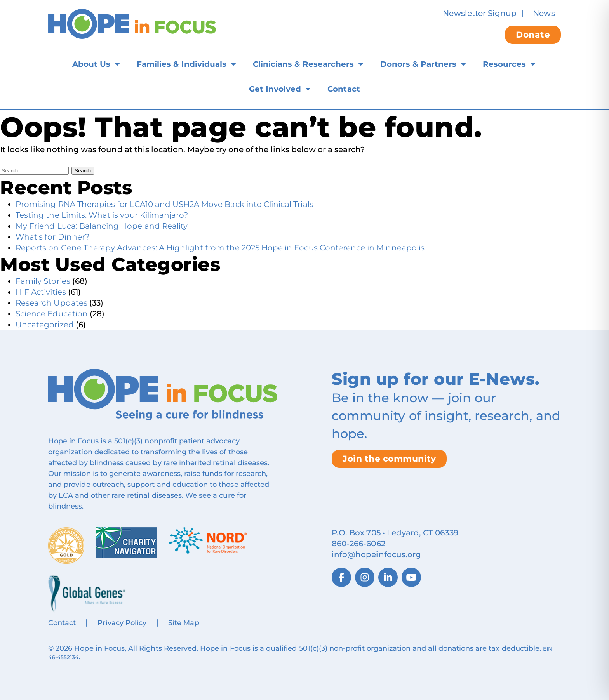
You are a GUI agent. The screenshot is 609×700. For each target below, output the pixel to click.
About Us (91, 64)
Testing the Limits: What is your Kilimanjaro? (102, 215)
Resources (504, 64)
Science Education (52, 314)
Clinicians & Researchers (303, 64)
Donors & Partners (418, 64)
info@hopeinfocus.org (376, 554)
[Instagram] (365, 577)
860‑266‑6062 (358, 544)
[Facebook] (341, 577)
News (544, 13)
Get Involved (275, 89)
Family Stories (43, 281)
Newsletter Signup (480, 13)
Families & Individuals (182, 64)
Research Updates (51, 303)
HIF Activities (41, 292)
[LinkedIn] (388, 577)
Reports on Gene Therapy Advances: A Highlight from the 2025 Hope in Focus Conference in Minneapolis (220, 248)
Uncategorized (45, 325)
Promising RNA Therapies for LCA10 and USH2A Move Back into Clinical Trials (164, 204)
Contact (344, 89)
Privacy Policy (122, 623)
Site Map (184, 623)
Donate (533, 35)
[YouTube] (411, 577)
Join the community (389, 459)
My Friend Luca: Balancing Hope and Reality (102, 226)
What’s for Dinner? (52, 237)
